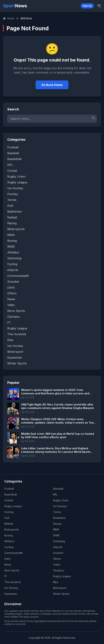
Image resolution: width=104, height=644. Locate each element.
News (8, 565)
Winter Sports (61, 594)
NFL (55, 494)
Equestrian (11, 594)
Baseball (58, 489)
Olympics (59, 570)
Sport (15, 6)
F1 (6, 576)
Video (57, 565)
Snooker (58, 553)
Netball (9, 524)
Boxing (9, 535)
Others (57, 559)
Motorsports (12, 529)
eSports (58, 547)
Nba (56, 582)
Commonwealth (14, 553)
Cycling (9, 547)
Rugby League (13, 506)
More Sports (12, 570)
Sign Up (87, 6)
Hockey (9, 512)
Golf (7, 518)
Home (9, 18)
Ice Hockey (60, 506)
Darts (7, 559)
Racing (57, 524)
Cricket (9, 500)
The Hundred (12, 582)
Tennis (57, 512)
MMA (56, 529)
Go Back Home (52, 85)
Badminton (59, 518)
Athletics (9, 541)
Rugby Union (61, 500)
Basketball (11, 494)
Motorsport (60, 588)
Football (9, 489)
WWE (56, 535)
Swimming (59, 541)
